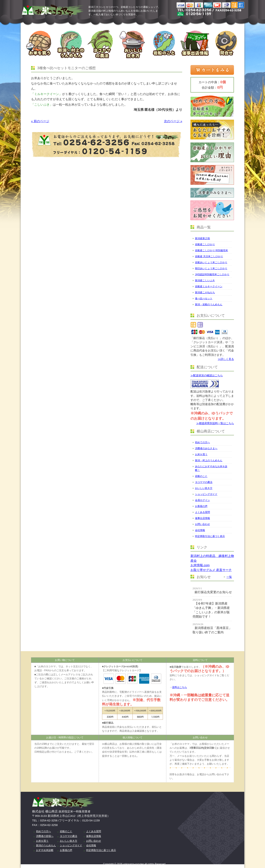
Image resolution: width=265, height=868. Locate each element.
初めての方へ (202, 442)
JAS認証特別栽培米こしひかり (212, 274)
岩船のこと (201, 476)
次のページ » (173, 121)
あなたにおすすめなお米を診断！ (211, 468)
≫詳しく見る (226, 359)
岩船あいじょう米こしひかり (211, 262)
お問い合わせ (202, 524)
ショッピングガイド (206, 494)
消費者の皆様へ (45, 836)
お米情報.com (200, 565)
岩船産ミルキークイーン (209, 286)
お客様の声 (201, 506)
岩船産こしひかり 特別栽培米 (211, 250)
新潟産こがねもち (205, 292)
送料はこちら (179, 687)
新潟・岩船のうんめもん (209, 304)
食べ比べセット (204, 298)
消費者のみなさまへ (206, 448)
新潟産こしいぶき (205, 280)
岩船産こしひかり (205, 244)
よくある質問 (202, 512)
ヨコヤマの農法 (204, 482)
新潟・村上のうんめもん (209, 460)
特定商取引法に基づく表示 (210, 536)
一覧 (229, 577)
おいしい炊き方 (204, 488)
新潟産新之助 (202, 238)
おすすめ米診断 (45, 850)
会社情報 (200, 530)
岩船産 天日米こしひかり (209, 256)
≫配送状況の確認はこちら (207, 375)
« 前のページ (40, 121)
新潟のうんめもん (46, 845)
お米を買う (201, 454)
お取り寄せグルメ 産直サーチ (211, 570)
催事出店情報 (202, 518)
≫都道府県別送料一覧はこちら (215, 423)
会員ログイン (202, 500)
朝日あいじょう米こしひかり (211, 268)
